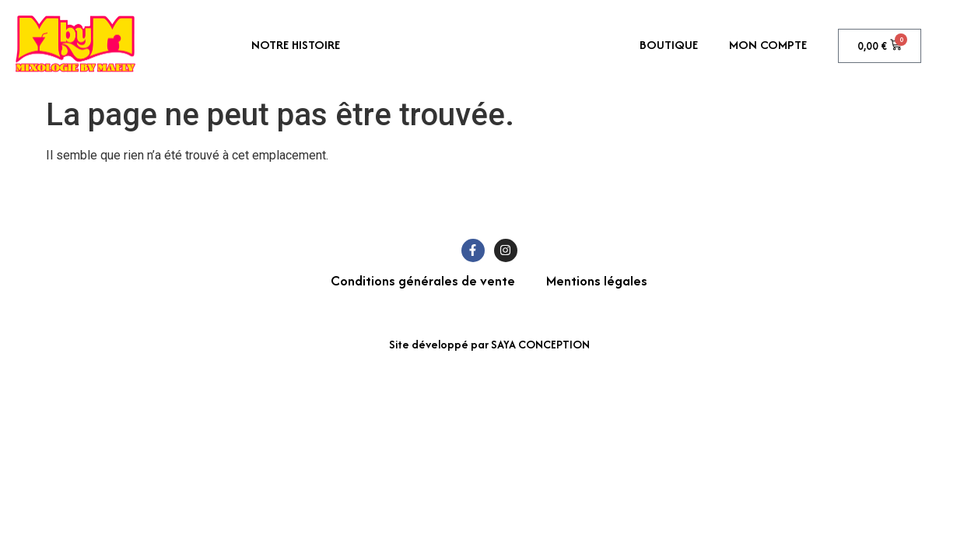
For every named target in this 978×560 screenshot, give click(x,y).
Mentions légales (597, 280)
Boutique (669, 45)
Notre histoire (296, 45)
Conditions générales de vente (423, 280)
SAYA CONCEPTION (540, 344)
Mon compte (768, 45)
